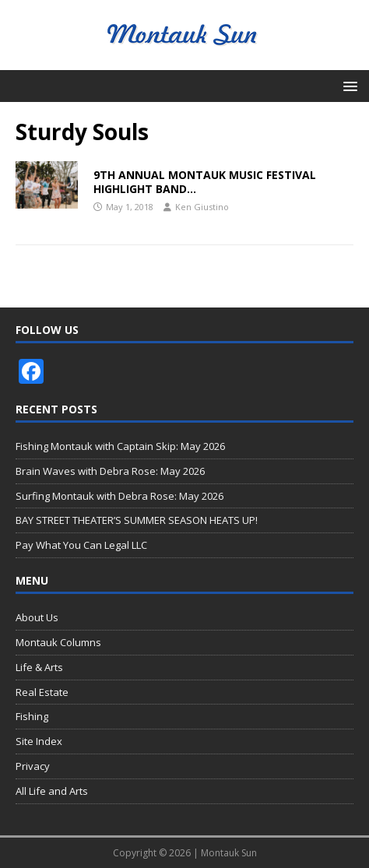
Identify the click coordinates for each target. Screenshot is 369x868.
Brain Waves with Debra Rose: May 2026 (110, 471)
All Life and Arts (52, 791)
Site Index (39, 741)
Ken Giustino (202, 207)
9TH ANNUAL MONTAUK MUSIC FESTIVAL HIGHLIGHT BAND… (205, 182)
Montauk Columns (58, 642)
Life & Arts (39, 667)
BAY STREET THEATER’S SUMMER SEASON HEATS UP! (137, 520)
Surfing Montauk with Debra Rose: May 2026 (119, 496)
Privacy (33, 766)
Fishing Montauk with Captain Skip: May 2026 (120, 446)
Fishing (32, 716)
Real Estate (42, 692)
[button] (348, 85)
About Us (37, 617)
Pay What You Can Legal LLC (81, 545)
